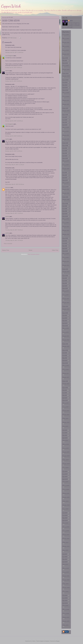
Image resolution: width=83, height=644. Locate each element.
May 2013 (65, 321)
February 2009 (66, 486)
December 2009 (66, 452)
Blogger (58, 641)
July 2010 (65, 430)
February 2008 (66, 527)
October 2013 (65, 306)
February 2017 (66, 183)
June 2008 (65, 515)
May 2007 (65, 559)
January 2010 (66, 448)
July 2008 (65, 513)
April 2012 (65, 361)
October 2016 (65, 197)
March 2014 (65, 288)
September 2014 (66, 272)
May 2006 (65, 601)
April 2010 (65, 438)
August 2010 (65, 426)
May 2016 (65, 211)
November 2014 (66, 265)
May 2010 (65, 435)
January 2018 (66, 165)
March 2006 (65, 606)
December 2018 (66, 135)
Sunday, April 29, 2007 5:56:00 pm (14, 81)
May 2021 (65, 61)
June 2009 (65, 474)
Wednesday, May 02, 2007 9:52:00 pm (15, 184)
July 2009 (65, 471)
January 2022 (66, 50)
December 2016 (66, 189)
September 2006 (66, 588)
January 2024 (66, 35)
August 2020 (65, 80)
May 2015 (65, 246)
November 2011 (66, 377)
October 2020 (66, 73)
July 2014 (65, 278)
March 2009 (65, 482)
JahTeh (7, 71)
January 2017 (65, 187)
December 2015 (66, 227)
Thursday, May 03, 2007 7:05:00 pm (14, 230)
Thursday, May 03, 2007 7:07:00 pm (14, 240)
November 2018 (66, 139)
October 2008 (66, 501)
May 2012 (65, 358)
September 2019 (66, 111)
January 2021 (66, 66)
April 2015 (65, 248)
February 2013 (66, 328)
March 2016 (65, 216)
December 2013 (66, 299)
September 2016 (66, 200)
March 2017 (65, 180)
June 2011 (65, 393)
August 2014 (65, 276)
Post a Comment (8, 244)
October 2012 (65, 344)
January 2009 (66, 489)
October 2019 (65, 108)
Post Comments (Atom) (34, 254)
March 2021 (65, 63)
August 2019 (65, 115)
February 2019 (66, 127)
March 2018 (65, 158)
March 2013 (65, 326)
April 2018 (65, 156)
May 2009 (65, 477)
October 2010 (65, 419)
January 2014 (66, 295)
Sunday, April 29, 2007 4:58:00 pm (14, 68)
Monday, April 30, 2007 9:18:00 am (14, 136)
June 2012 (65, 355)
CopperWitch (11, 6)
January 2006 (66, 613)
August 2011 (65, 388)
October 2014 (65, 269)
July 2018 (65, 148)
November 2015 (66, 230)
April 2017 (65, 178)
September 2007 (66, 546)
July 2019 (65, 117)
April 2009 (65, 479)
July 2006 (65, 595)
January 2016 (66, 223)
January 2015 (66, 257)
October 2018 (65, 143)
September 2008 (66, 505)
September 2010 (66, 422)
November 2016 (66, 193)
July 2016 (65, 206)
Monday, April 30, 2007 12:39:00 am (14, 121)
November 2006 (66, 580)
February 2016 (66, 219)
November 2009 (66, 456)
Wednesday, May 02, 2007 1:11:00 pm (15, 165)
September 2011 (66, 384)
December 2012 (66, 336)
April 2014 (65, 286)
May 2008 (65, 518)
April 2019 (65, 125)
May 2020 (65, 85)
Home (30, 250)
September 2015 (66, 234)
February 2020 (66, 93)
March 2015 (65, 251)
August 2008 (65, 509)
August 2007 (65, 550)
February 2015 (66, 254)
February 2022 (66, 46)
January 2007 (66, 572)
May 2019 (65, 122)
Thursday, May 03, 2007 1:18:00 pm (14, 213)
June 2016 (65, 209)
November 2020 (66, 70)
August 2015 (65, 238)
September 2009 (66, 464)
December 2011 (66, 373)
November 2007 (66, 539)
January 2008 (66, 531)
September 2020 (66, 76)
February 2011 (66, 403)
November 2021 (66, 54)
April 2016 (65, 214)
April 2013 (65, 323)
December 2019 (66, 100)
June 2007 (65, 557)
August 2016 (65, 203)
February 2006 (66, 610)
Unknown (8, 188)
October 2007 (65, 542)
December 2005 (66, 617)
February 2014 (66, 291)
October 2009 (66, 460)
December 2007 (66, 535)
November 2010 (66, 415)
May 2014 (65, 283)
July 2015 (65, 241)
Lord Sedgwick (9, 56)
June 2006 (65, 598)
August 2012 (65, 350)
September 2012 (66, 346)
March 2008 (65, 523)
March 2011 (65, 400)
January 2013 (66, 332)
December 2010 (66, 411)
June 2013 (65, 318)
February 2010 (66, 444)
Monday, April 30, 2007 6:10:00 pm (14, 151)
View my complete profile (67, 27)
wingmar (47, 641)
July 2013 (65, 315)
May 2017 (65, 175)
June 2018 (65, 151)
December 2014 (66, 261)
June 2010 (65, 433)
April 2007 (65, 562)
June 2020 (65, 82)
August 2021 (65, 58)
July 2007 (65, 554)
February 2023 (66, 39)
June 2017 (65, 173)
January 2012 (66, 370)
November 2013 (66, 303)
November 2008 (66, 497)
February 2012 (66, 366)
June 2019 (65, 120)
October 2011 (65, 381)
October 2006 (66, 584)
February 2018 (66, 161)
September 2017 (66, 169)
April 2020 (65, 88)
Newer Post (6, 250)
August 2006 (65, 592)
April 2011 (65, 398)
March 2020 (65, 90)
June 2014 (65, 281)
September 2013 (66, 309)
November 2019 (66, 104)
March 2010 (65, 440)
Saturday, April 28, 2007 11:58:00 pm (14, 52)
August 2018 (65, 146)
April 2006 (65, 603)
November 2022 (66, 42)
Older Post (55, 250)
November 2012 (66, 340)
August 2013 (65, 313)
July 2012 (65, 353)
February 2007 (66, 568)
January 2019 (66, 131)
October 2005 (66, 625)
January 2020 (66, 97)
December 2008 (66, 493)
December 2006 (66, 576)
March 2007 (65, 564)
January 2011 (65, 407)
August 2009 (65, 468)
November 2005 (66, 621)
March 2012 (65, 363)
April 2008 (65, 520)
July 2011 (65, 390)
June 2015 (65, 243)
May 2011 (65, 395)
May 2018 (65, 153)
